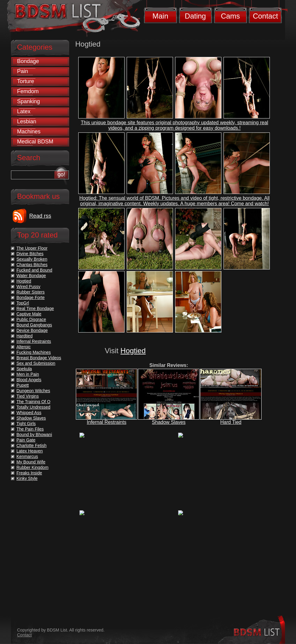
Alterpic (24, 347)
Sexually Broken (32, 259)
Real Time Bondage (35, 308)
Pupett (23, 385)
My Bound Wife (31, 462)
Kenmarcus (27, 456)
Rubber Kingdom (32, 467)
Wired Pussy (28, 287)
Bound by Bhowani (34, 435)
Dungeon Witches (33, 391)
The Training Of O (33, 402)
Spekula (24, 369)
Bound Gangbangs (34, 325)
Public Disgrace (31, 319)
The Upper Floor (32, 248)
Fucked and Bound (34, 270)
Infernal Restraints (107, 422)
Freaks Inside (29, 473)
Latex (24, 111)
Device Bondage (32, 330)
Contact (265, 16)
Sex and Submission (36, 363)
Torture (26, 81)
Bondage (28, 61)
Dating (195, 16)
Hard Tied (231, 422)
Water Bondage (31, 276)
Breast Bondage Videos (39, 358)
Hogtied (133, 351)
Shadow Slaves (169, 422)
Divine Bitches (30, 254)
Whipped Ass (29, 413)
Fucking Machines (34, 352)
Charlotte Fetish (32, 445)
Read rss (40, 216)
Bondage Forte (31, 297)
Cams (230, 16)
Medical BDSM (35, 142)
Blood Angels (29, 380)
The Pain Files (30, 429)
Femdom (28, 91)
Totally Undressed (33, 407)
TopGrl (23, 303)
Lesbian (27, 121)
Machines (29, 132)
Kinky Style (27, 478)
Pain (23, 71)
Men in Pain (28, 374)
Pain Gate (26, 440)
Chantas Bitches (32, 265)
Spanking (28, 101)
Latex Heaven (30, 451)
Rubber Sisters (31, 292)
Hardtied (25, 336)
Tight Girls (26, 424)
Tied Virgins (28, 396)
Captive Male (29, 314)
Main (160, 16)
